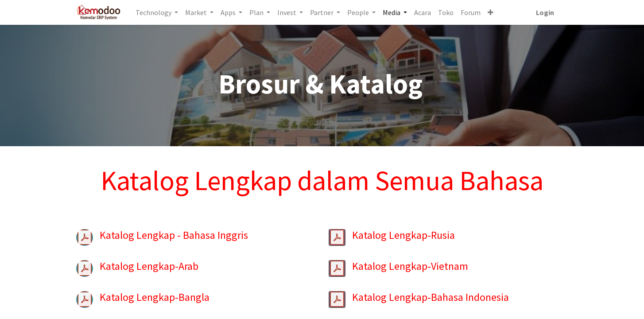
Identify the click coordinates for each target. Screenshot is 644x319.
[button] (491, 12)
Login (545, 12)
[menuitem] (423, 12)
